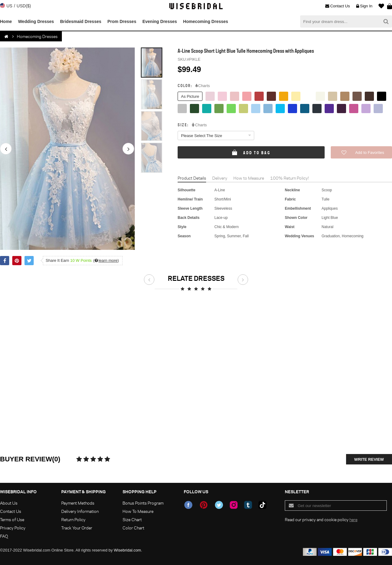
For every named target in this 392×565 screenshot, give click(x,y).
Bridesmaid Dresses (81, 21)
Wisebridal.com (128, 550)
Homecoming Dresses (206, 21)
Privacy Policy (13, 528)
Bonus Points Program (143, 503)
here (353, 519)
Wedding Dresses (36, 21)
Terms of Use (12, 519)
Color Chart (133, 528)
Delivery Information (80, 511)
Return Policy (73, 519)
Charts (203, 86)
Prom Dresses (122, 21)
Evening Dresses (160, 21)
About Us (9, 503)
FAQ (4, 536)
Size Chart (132, 519)
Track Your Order (77, 528)
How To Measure (138, 511)
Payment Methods (78, 503)
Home (6, 21)
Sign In (364, 6)
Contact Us (337, 6)
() (106, 260)
